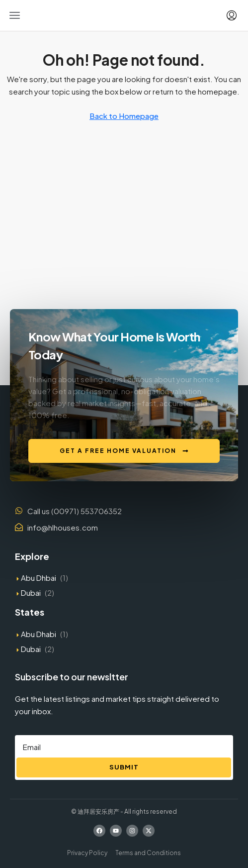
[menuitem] (232, 15)
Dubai (31, 593)
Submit (124, 767)
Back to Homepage (124, 116)
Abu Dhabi (39, 634)
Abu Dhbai (39, 578)
